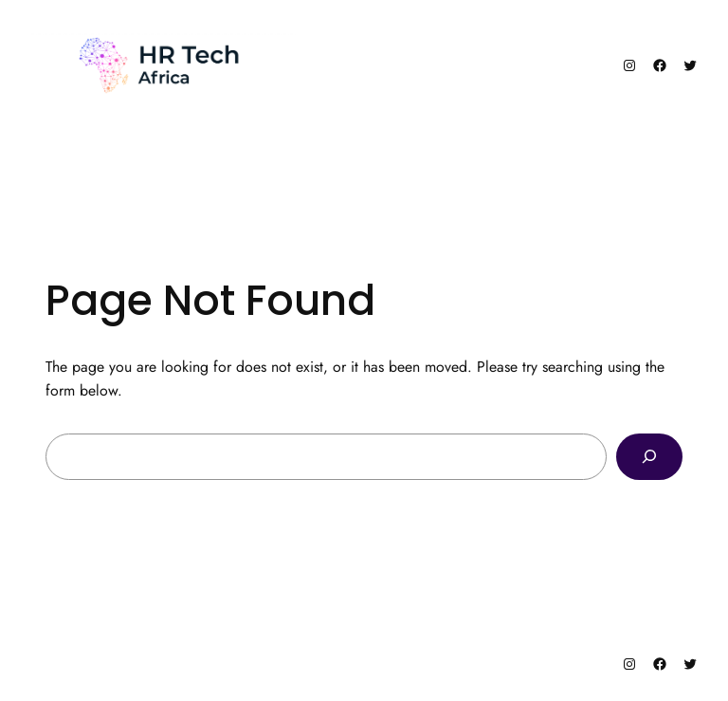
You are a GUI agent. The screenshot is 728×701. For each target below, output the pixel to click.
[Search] (649, 457)
